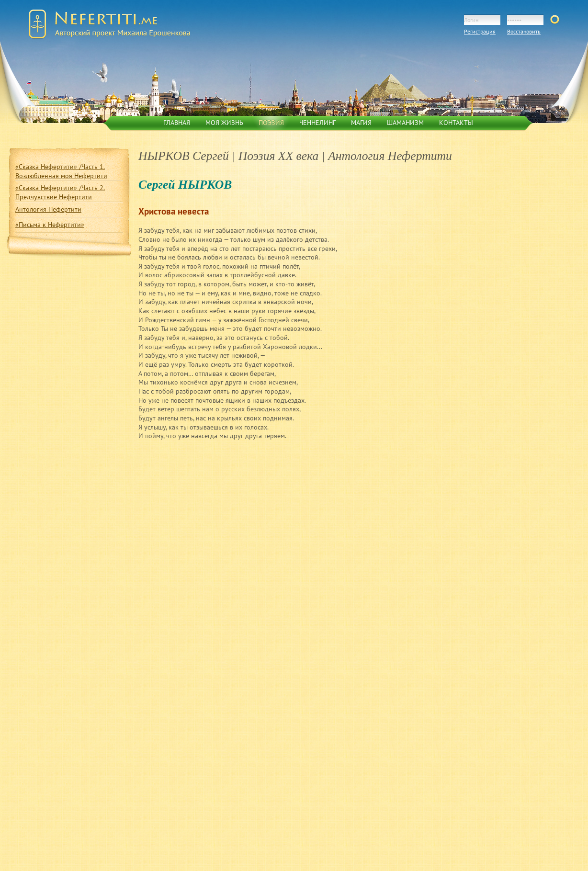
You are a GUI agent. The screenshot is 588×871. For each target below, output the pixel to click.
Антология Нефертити (48, 209)
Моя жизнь (224, 123)
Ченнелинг (317, 123)
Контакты (456, 123)
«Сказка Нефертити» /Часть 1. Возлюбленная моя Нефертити (61, 171)
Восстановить (524, 31)
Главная (177, 123)
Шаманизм (405, 123)
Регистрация (480, 31)
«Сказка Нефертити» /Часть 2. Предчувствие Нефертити (60, 192)
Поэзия (271, 123)
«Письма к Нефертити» (50, 225)
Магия (361, 123)
